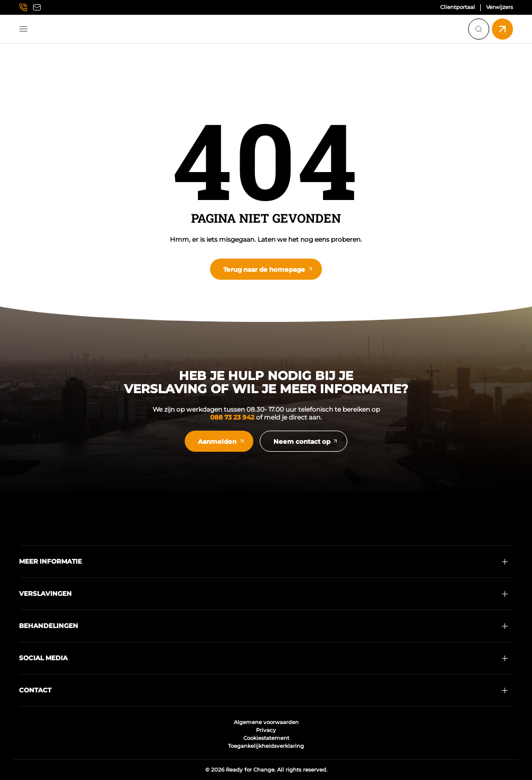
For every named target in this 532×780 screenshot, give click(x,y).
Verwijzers (500, 7)
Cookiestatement (266, 738)
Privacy (266, 730)
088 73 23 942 (232, 417)
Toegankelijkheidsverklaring (266, 746)
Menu (23, 29)
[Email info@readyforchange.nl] (37, 7)
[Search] (479, 29)
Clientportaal (458, 7)
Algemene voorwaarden (266, 722)
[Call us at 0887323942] (23, 7)
